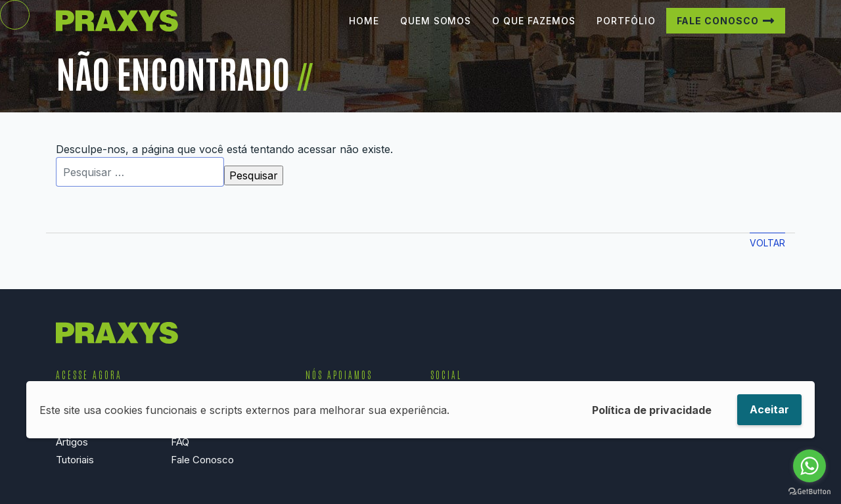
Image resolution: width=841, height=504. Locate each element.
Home (364, 31)
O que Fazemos (534, 31)
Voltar (767, 243)
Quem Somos (436, 31)
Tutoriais (75, 460)
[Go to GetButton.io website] (809, 491)
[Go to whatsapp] (809, 466)
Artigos (72, 442)
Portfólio (626, 31)
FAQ (180, 442)
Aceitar (769, 409)
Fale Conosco (718, 31)
